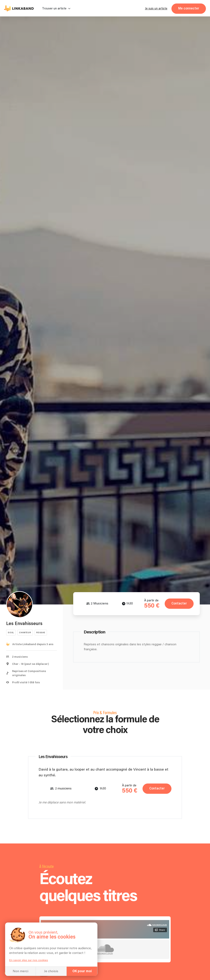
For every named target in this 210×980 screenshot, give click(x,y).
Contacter (179, 604)
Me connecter (189, 9)
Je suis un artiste (156, 9)
